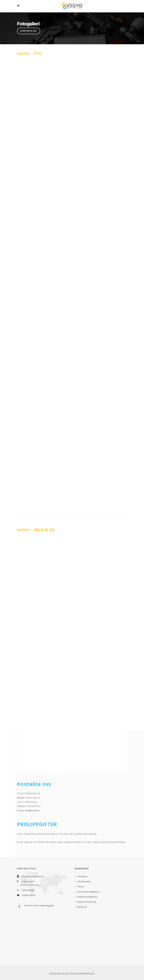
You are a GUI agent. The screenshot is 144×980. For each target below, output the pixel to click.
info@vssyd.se (32, 810)
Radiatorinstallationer (87, 897)
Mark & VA (82, 907)
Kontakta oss (29, 31)
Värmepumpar (84, 881)
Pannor (81, 886)
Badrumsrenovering (87, 902)
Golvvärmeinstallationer (89, 892)
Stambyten (82, 876)
